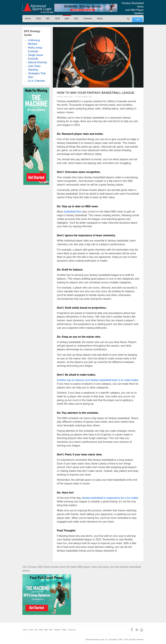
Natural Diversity (38, 62)
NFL (48, 18)
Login (137, 20)
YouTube (142, 630)
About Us (72, 630)
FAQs (100, 18)
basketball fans (73, 212)
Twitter (137, 630)
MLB (57, 18)
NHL (76, 18)
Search (128, 19)
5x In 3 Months (37, 81)
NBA (67, 18)
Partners (88, 18)
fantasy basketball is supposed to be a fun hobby (110, 498)
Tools (38, 18)
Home (28, 18)
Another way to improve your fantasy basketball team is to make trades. (98, 380)
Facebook (132, 630)
